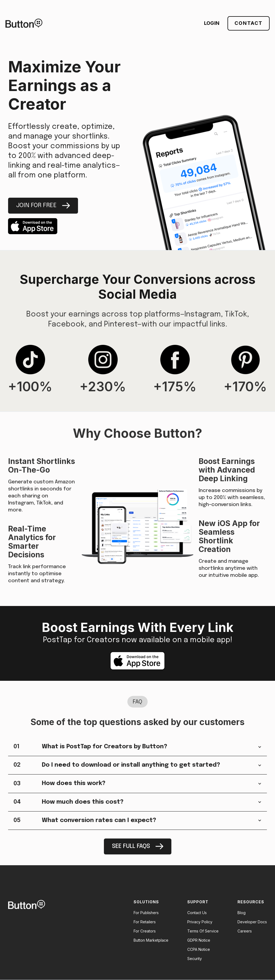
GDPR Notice (199, 940)
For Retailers (145, 922)
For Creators (145, 931)
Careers (245, 931)
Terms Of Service (203, 931)
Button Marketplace (151, 940)
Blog (242, 913)
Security (195, 959)
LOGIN (212, 23)
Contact (249, 23)
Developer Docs (252, 922)
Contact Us (197, 913)
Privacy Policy (200, 922)
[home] (24, 23)
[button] (137, 747)
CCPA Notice (199, 949)
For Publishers (146, 913)
